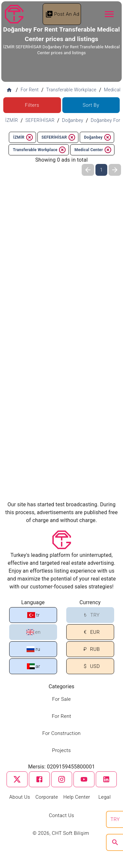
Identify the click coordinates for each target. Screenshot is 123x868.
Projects (61, 750)
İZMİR (23, 137)
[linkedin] (106, 779)
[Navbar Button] (109, 14)
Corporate (47, 797)
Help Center (77, 797)
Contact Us (61, 815)
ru (33, 649)
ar (34, 666)
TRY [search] (115, 819)
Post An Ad (62, 14)
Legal (105, 797)
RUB (91, 649)
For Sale (61, 699)
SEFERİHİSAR (59, 137)
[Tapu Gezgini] (14, 14)
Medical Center (93, 150)
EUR (91, 632)
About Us (20, 797)
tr (33, 615)
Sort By (91, 105)
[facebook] (39, 779)
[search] (115, 842)
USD (91, 666)
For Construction (61, 733)
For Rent (61, 716)
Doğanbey (98, 137)
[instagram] (62, 779)
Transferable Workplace (40, 150)
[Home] (9, 90)
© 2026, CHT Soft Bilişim (61, 833)
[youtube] (84, 779)
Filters (32, 105)
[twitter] (17, 779)
